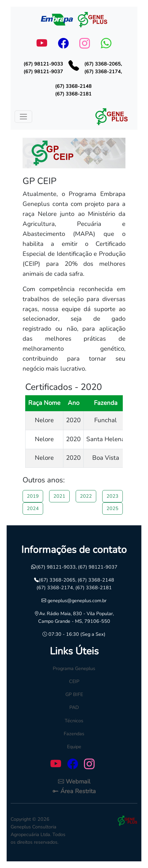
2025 (112, 508)
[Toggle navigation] (23, 117)
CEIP (74, 681)
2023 (112, 496)
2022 (86, 496)
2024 (33, 508)
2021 (59, 496)
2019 (33, 496)
